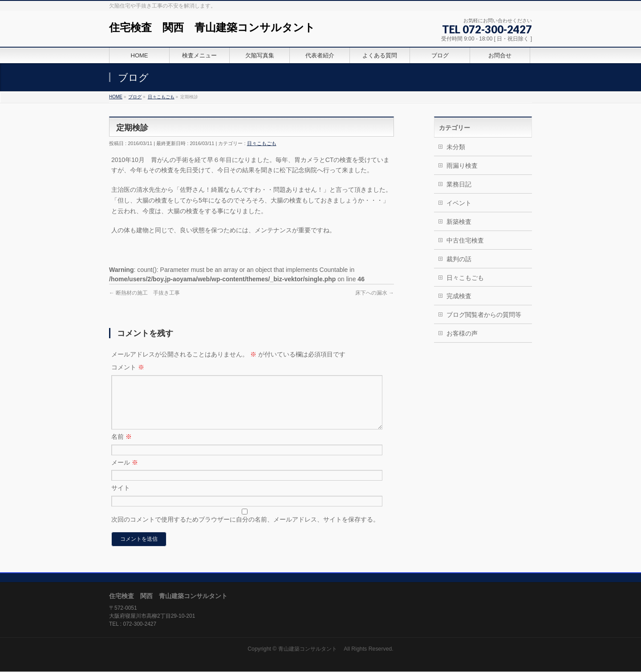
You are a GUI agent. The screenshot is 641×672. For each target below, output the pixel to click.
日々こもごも (262, 143)
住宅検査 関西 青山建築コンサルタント (212, 27)
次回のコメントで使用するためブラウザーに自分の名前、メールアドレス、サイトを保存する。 (245, 530)
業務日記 (459, 184)
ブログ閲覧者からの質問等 (484, 315)
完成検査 (459, 296)
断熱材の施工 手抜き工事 (144, 293)
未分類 (456, 147)
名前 (122, 447)
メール (125, 473)
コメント (128, 367)
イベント (459, 203)
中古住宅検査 (465, 240)
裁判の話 (459, 259)
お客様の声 (462, 333)
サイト (121, 498)
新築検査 (459, 222)
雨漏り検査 (462, 166)
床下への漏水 (375, 293)
